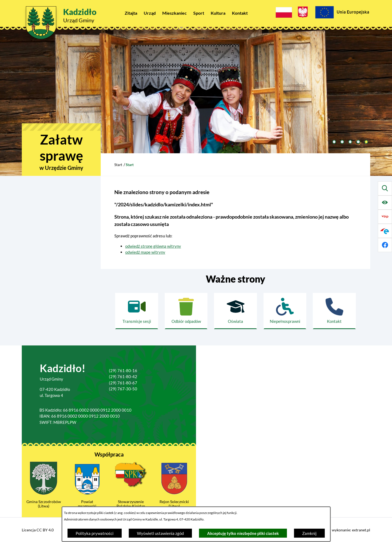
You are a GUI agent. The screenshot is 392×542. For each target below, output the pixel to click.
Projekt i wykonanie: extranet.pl (343, 530)
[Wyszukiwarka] (385, 188)
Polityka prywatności (95, 533)
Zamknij (309, 533)
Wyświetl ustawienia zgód (160, 533)
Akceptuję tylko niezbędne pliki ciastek (243, 533)
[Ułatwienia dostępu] (385, 203)
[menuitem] (131, 13)
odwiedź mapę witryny (145, 252)
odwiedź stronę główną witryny (153, 246)
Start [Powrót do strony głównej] (118, 165)
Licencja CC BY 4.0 (38, 530)
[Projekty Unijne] (342, 13)
